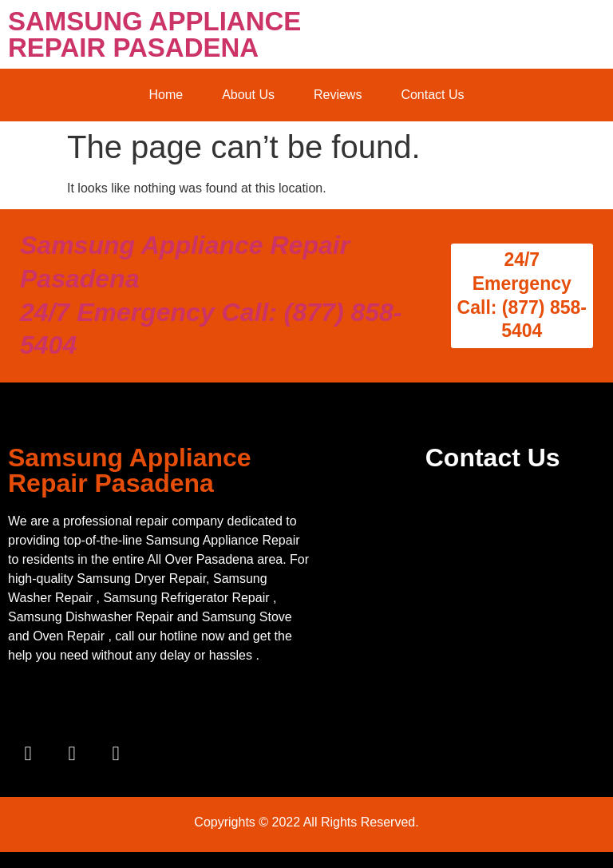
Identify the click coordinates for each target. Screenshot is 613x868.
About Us (248, 95)
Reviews (338, 95)
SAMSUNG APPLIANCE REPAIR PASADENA (154, 34)
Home (166, 95)
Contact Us (432, 95)
